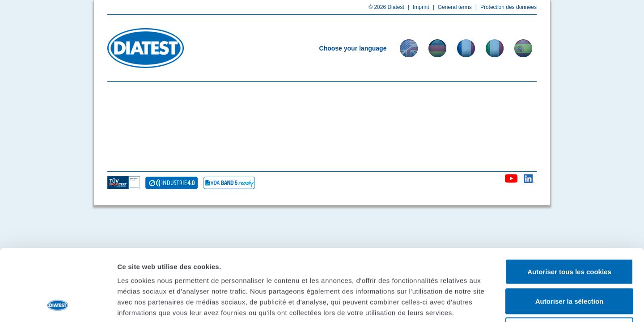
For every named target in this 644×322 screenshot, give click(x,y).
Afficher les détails (493, 304)
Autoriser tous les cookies (569, 205)
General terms (451, 7)
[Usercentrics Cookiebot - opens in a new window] (58, 305)
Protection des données (504, 7)
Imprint (417, 7)
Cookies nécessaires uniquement (569, 263)
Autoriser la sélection (570, 234)
